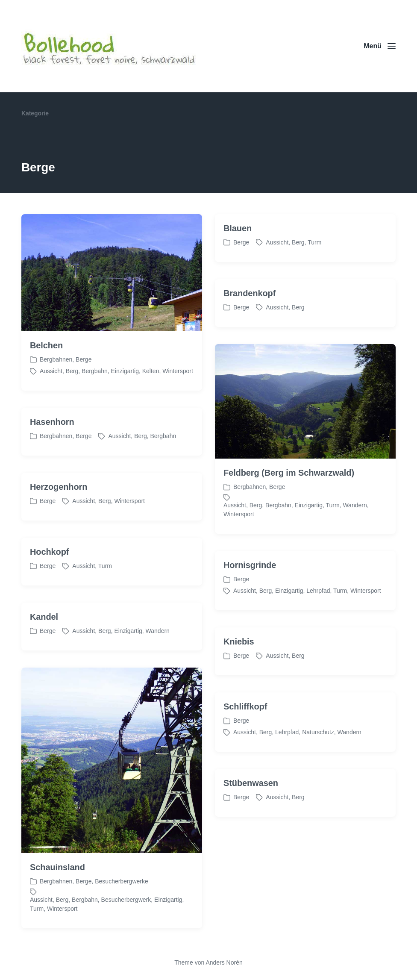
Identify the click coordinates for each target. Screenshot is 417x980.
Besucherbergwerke (122, 905)
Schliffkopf (245, 731)
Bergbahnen (56, 359)
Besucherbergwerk (126, 924)
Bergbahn (95, 371)
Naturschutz (318, 756)
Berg (72, 371)
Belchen (46, 345)
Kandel (44, 641)
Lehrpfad (318, 615)
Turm (314, 242)
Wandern (355, 530)
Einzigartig (125, 371)
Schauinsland (57, 891)
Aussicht (51, 371)
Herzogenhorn (59, 511)
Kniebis (239, 666)
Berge (84, 359)
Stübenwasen (251, 807)
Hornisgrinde (250, 589)
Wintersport (178, 371)
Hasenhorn (52, 446)
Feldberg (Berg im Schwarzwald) (289, 497)
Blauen (238, 228)
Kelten (151, 371)
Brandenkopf (250, 293)
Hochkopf (49, 576)
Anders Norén (224, 962)
